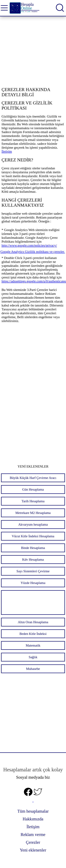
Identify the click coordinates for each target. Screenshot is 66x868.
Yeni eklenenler (33, 850)
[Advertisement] (33, 52)
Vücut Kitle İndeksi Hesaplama (33, 536)
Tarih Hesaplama (33, 501)
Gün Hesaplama (33, 489)
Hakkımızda (33, 819)
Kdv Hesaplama (33, 560)
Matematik (33, 645)
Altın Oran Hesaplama (33, 622)
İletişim (7, 151)
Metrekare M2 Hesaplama (33, 513)
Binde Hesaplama (33, 548)
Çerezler (33, 842)
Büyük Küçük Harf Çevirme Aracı (33, 478)
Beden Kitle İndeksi (33, 634)
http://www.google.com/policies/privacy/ (29, 245)
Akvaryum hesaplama (33, 525)
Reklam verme (33, 835)
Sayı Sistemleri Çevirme (33, 571)
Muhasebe (33, 669)
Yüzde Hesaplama (33, 583)
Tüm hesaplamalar (33, 811)
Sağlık (33, 657)
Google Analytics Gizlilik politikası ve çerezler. (33, 252)
